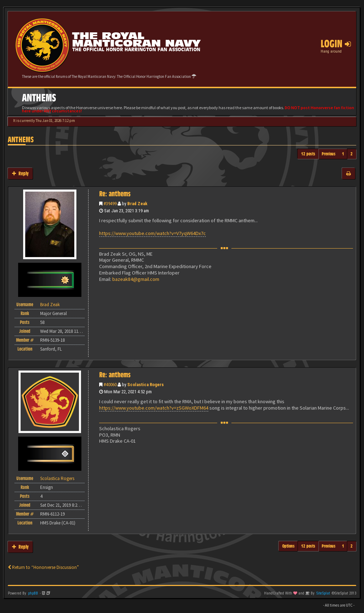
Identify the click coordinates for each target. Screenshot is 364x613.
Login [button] (336, 44)
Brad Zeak (137, 204)
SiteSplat (323, 593)
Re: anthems (115, 194)
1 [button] (343, 154)
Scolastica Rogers (146, 385)
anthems (21, 140)
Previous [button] (329, 154)
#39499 (110, 204)
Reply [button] (20, 173)
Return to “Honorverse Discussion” (43, 567)
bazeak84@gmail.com (136, 279)
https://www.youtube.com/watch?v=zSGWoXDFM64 (154, 408)
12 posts (308, 154)
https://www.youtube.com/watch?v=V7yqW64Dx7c (152, 233)
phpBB (33, 593)
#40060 (110, 385)
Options (288, 546)
